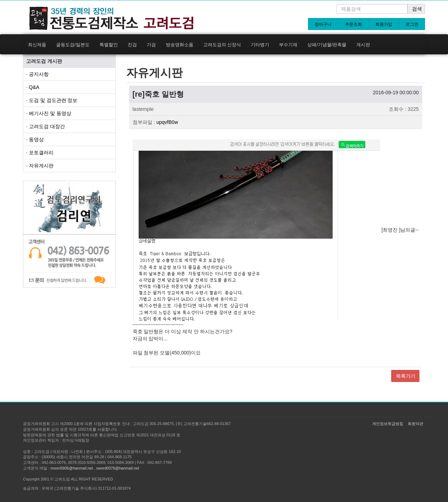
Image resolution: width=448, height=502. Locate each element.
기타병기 (260, 45)
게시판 (363, 45)
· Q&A (33, 87)
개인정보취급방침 (388, 424)
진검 (132, 45)
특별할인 (109, 45)
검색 (417, 9)
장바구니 (323, 24)
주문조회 (353, 24)
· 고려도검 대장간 (46, 126)
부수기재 (288, 45)
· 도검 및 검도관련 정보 (52, 100)
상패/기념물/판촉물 (327, 45)
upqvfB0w (167, 122)
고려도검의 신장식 (222, 45)
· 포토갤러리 (40, 153)
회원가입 (384, 24)
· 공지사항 (37, 74)
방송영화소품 (180, 45)
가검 (151, 45)
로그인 (412, 24)
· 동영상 (35, 139)
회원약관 (416, 424)
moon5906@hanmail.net (72, 468)
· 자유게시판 (40, 166)
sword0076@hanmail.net (117, 468)
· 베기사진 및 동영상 (49, 113)
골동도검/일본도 (73, 45)
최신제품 (37, 45)
